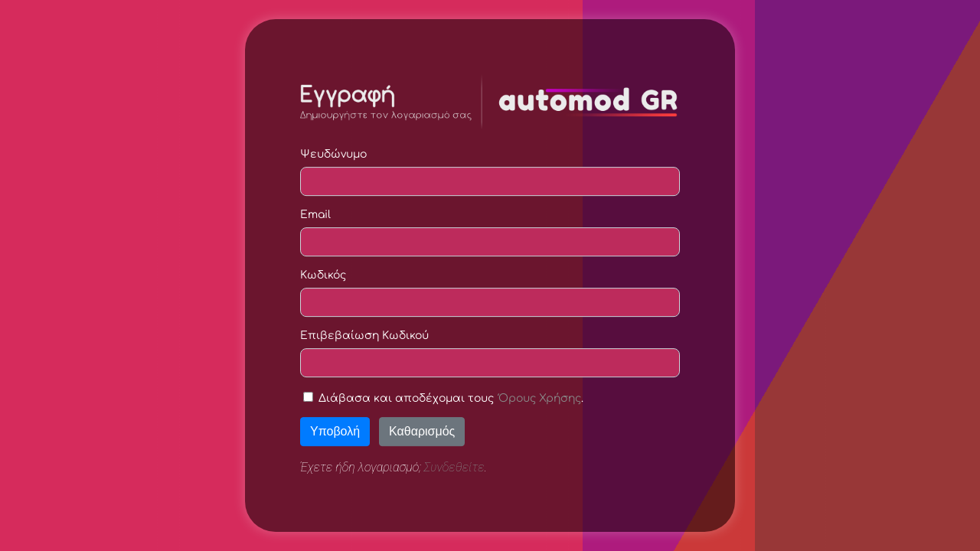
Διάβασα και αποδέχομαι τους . (451, 398)
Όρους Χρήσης (540, 398)
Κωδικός (323, 275)
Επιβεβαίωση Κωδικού (364, 336)
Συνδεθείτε (454, 467)
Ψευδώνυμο (333, 154)
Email (315, 215)
